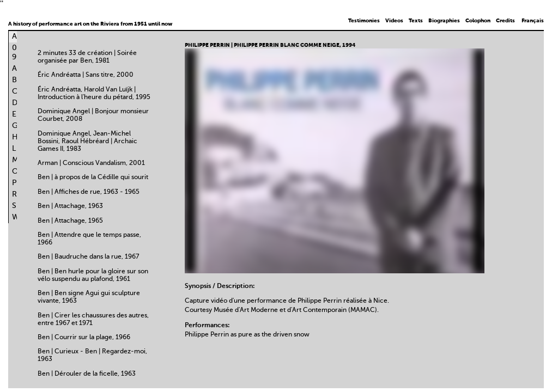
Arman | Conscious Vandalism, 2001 (91, 163)
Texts (416, 21)
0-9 (16, 53)
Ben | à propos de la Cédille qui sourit (93, 177)
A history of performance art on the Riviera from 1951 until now (90, 24)
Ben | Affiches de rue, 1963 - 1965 (89, 192)
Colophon (478, 21)
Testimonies (364, 21)
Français (533, 21)
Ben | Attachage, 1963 (70, 206)
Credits (505, 21)
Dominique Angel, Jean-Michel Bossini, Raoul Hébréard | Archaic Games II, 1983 (87, 142)
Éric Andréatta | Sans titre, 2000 (86, 75)
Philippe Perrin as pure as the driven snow (247, 335)
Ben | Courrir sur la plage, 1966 (84, 338)
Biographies (444, 21)
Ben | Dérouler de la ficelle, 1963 (87, 374)
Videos (394, 21)
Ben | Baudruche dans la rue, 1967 (88, 257)
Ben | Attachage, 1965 (70, 221)
